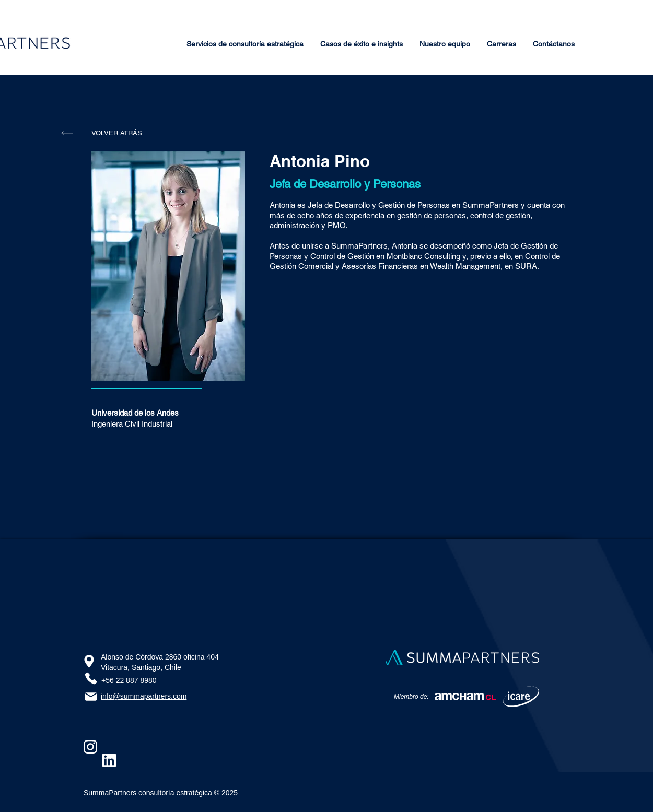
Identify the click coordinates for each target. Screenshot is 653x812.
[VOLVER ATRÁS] (116, 133)
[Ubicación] (89, 661)
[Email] (91, 697)
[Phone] (91, 678)
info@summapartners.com (144, 696)
